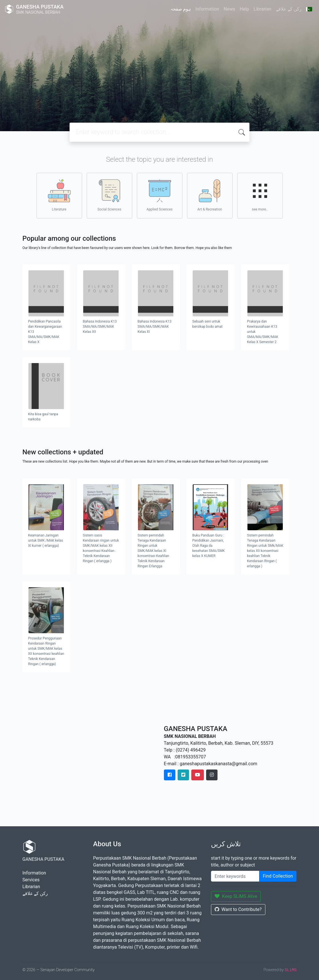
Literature (59, 195)
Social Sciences (109, 195)
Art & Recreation (210, 195)
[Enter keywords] (235, 876)
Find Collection (278, 876)
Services (31, 880)
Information (207, 9)
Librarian (263, 9)
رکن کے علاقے (289, 9)
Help (244, 9)
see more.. (260, 195)
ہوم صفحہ (181, 9)
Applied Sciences (159, 195)
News (229, 9)
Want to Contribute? (238, 909)
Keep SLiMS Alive (236, 896)
